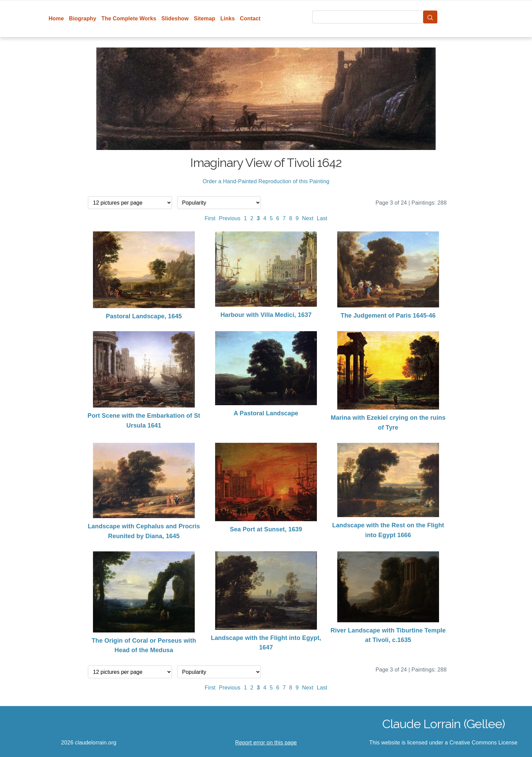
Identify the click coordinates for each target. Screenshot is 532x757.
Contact (250, 18)
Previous (230, 218)
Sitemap (204, 18)
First (210, 218)
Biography (83, 18)
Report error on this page (266, 743)
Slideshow (175, 18)
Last (322, 218)
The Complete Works (129, 18)
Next (308, 218)
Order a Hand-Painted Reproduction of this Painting (266, 181)
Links (228, 18)
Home (56, 18)
